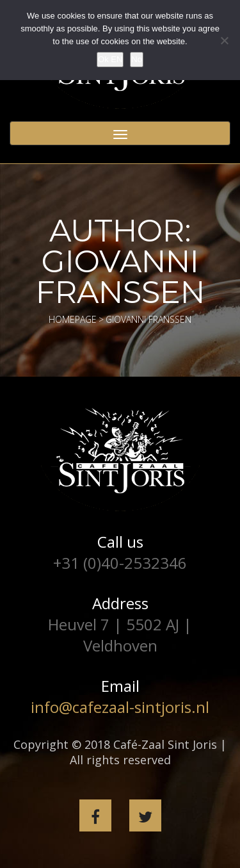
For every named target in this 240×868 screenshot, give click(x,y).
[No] (224, 40)
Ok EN (110, 59)
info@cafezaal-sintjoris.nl (120, 707)
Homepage (73, 319)
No (137, 59)
